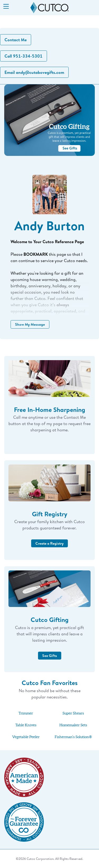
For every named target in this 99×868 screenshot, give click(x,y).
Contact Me (16, 40)
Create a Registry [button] (49, 543)
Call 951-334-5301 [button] (23, 56)
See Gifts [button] (50, 655)
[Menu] (6, 7)
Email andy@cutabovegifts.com (34, 72)
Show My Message (30, 324)
